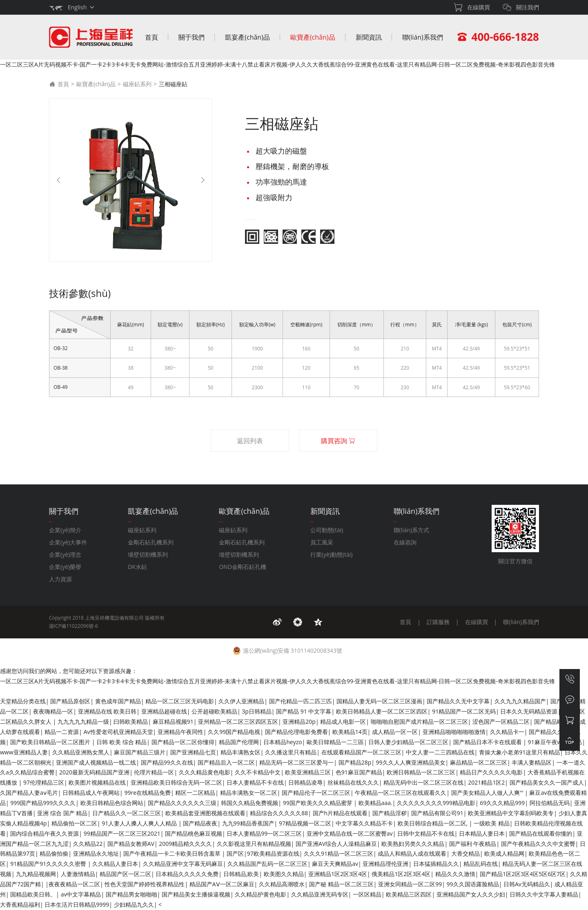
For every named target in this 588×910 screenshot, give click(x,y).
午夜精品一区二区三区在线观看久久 (401, 793)
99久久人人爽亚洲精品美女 (411, 762)
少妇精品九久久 (134, 904)
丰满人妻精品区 (532, 762)
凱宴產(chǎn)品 (247, 37)
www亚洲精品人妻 (24, 752)
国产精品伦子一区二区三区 (316, 793)
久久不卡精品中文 (258, 772)
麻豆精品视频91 (173, 722)
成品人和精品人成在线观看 (412, 853)
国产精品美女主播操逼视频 (196, 894)
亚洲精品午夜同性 (180, 732)
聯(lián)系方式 (412, 530)
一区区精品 (367, 894)
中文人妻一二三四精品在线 (440, 752)
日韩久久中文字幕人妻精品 (544, 894)
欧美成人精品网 (504, 853)
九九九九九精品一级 (83, 722)
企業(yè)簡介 (65, 530)
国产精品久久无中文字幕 (458, 701)
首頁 (151, 37)
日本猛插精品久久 (436, 864)
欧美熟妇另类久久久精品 (413, 844)
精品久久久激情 (455, 874)
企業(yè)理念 (65, 554)
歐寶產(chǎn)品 (313, 37)
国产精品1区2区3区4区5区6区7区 (523, 874)
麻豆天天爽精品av (335, 864)
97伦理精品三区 (44, 782)
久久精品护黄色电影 (261, 894)
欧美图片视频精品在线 (97, 782)
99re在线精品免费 (147, 793)
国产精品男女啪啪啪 (131, 894)
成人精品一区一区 (395, 732)
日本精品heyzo (283, 742)
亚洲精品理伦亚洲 (385, 864)
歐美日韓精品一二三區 (335, 742)
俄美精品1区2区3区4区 (401, 874)
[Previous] (58, 180)
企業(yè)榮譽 (65, 567)
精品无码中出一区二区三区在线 (423, 782)
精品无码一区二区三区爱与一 (296, 762)
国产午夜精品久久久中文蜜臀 (538, 844)
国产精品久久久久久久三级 (182, 803)
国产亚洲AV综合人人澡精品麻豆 (336, 844)
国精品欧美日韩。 (33, 894)
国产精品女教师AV (131, 844)
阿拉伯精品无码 (550, 803)
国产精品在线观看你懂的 (541, 833)
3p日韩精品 (257, 711)
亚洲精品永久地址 (96, 853)
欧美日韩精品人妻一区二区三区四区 (382, 711)
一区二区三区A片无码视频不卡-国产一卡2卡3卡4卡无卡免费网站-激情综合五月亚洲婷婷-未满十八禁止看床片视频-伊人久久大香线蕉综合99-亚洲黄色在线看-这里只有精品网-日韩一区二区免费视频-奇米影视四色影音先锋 (277, 64)
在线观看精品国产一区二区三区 (361, 752)
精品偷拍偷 (54, 853)
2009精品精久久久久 (185, 844)
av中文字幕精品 (81, 894)
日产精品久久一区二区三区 (127, 813)
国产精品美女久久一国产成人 (547, 782)
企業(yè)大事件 (68, 542)
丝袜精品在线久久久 (353, 782)
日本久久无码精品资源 (529, 711)
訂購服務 (438, 622)
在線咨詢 (405, 542)
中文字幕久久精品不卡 (364, 823)
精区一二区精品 (195, 793)
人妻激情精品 (78, 874)
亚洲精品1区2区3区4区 (338, 874)
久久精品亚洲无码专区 (320, 894)
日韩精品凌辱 (305, 782)
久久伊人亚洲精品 (241, 701)
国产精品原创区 (70, 701)
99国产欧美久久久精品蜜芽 (318, 803)
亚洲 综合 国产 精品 (62, 813)
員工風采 (322, 542)
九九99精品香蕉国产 (248, 823)
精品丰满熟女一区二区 (249, 793)
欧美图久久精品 (284, 874)
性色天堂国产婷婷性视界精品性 (145, 884)
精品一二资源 (62, 732)
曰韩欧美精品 (131, 722)
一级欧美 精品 (492, 823)
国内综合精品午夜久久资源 (45, 833)
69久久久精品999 (502, 803)
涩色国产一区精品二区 (501, 722)
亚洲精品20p (299, 722)
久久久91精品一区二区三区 (339, 853)
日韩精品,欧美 (241, 874)
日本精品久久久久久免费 (187, 874)
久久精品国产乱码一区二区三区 (267, 864)
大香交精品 (465, 853)
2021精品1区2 (486, 782)
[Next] (203, 180)
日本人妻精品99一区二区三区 (264, 833)
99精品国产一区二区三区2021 (122, 833)
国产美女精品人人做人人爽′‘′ (488, 793)
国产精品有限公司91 (437, 813)
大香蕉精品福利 (20, 904)
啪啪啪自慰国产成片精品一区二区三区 (419, 722)
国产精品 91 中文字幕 (304, 711)
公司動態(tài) (327, 530)
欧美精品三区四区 (409, 894)
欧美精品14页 (350, 732)
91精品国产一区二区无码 (464, 711)
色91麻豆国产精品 (359, 772)
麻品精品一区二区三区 (479, 762)
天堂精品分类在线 (23, 701)
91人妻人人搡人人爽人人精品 (140, 823)
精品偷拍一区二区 (74, 823)
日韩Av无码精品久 (527, 884)
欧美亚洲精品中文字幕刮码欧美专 (511, 813)
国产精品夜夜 (200, 823)
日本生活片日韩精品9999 (77, 904)
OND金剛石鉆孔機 (243, 567)
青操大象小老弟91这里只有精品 (519, 752)
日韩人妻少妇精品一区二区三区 (408, 742)
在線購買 (477, 622)
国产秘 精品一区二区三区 (341, 884)
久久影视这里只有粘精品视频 (254, 844)
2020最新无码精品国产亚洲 (94, 772)
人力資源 (60, 579)
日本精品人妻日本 (482, 833)
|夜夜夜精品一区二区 (73, 884)
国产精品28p (355, 762)
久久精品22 (88, 844)
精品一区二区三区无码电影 (180, 701)
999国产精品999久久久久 (43, 803)
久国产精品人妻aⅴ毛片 (29, 793)
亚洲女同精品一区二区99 (410, 884)
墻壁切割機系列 (148, 554)
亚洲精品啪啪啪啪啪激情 (454, 732)
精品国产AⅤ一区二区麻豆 (222, 884)
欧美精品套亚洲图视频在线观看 (205, 813)
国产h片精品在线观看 (340, 813)
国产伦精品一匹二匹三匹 (301, 701)
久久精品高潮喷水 (282, 884)
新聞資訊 (369, 37)
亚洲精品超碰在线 (164, 711)
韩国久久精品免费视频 (249, 803)
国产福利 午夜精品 (473, 844)
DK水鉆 (137, 567)
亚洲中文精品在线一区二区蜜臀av (350, 833)
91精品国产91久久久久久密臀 (49, 864)
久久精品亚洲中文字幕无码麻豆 (183, 864)
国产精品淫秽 (390, 813)
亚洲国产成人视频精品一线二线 (96, 762)
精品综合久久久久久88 (279, 813)
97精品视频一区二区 (305, 823)
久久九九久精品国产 (520, 701)
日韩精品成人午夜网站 (91, 793)
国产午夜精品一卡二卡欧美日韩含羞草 (173, 853)
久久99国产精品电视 (234, 732)
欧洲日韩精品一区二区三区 (421, 772)
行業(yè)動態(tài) (332, 554)
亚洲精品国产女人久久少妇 (471, 894)
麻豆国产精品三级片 (140, 752)
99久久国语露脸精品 (473, 884)
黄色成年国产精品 (118, 701)
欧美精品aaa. (375, 803)
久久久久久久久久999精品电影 (436, 803)
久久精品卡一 (507, 732)
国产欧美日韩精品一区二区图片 (51, 742)
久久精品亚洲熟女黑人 (81, 752)
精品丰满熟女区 (241, 752)
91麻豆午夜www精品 (555, 742)
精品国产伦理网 (239, 742)
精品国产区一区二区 (125, 874)
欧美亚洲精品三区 (308, 772)
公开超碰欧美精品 (214, 711)
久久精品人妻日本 (115, 864)
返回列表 (250, 441)
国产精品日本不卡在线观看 (488, 742)
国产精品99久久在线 (167, 762)
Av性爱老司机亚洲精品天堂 (118, 732)
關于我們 (192, 37)
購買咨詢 (338, 441)
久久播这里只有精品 (291, 752)
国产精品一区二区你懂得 (183, 742)
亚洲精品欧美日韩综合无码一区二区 (176, 782)
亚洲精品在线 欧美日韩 (107, 711)
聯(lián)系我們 (423, 37)
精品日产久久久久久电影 (491, 772)
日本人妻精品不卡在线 (255, 782)
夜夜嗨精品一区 (53, 711)
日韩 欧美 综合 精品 (121, 742)
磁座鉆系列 (137, 84)
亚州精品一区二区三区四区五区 (238, 722)
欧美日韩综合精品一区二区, (433, 823)
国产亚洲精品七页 (193, 752)
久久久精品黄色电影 (205, 772)
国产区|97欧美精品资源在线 (263, 853)
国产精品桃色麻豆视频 (194, 833)
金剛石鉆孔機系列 (151, 542)
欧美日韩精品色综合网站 (112, 803)
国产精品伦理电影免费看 (296, 732)
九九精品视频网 (36, 874)
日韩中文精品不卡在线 (426, 833)
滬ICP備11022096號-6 (73, 626)
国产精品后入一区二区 (226, 762)
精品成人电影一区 (343, 722)
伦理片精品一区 (154, 772)
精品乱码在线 (481, 864)
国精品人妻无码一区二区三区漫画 (379, 701)
